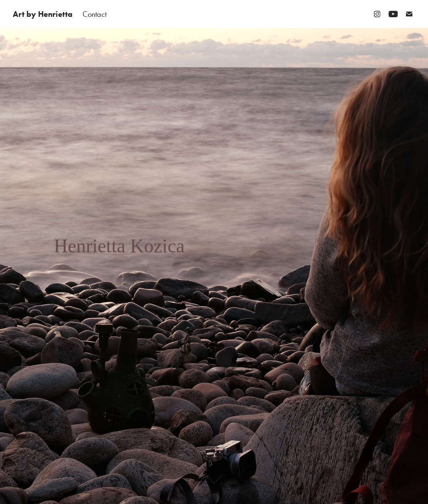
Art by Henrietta (43, 14)
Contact (94, 14)
